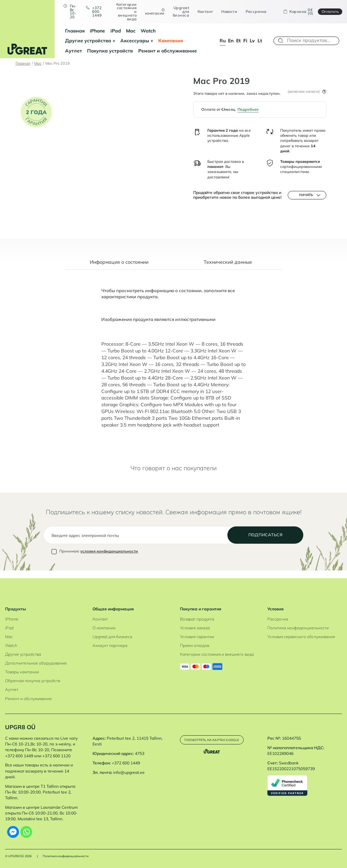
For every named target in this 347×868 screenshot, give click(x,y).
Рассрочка (253, 12)
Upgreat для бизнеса (178, 12)
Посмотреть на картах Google (217, 742)
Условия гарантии (197, 637)
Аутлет (135, 40)
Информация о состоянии (119, 270)
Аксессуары (73, 40)
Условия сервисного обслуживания (301, 637)
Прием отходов (195, 646)
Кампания (109, 40)
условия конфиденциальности (109, 559)
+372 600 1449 (94, 12)
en (231, 40)
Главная (68, 31)
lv (252, 40)
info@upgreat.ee (129, 772)
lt (260, 40)
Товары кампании (22, 672)
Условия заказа (195, 628)
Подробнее (248, 109)
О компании (152, 12)
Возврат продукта (197, 619)
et (238, 40)
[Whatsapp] (26, 832)
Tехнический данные (228, 270)
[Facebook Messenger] (13, 832)
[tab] (119, 273)
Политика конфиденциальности (298, 628)
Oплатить (327, 12)
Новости (226, 12)
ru (223, 40)
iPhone (91, 31)
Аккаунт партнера (110, 646)
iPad (109, 31)
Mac (124, 31)
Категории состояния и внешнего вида (123, 12)
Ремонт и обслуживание (88, 51)
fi (245, 40)
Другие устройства (178, 31)
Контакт (202, 12)
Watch (142, 31)
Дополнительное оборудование (36, 663)
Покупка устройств (172, 40)
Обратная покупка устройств (33, 681)
